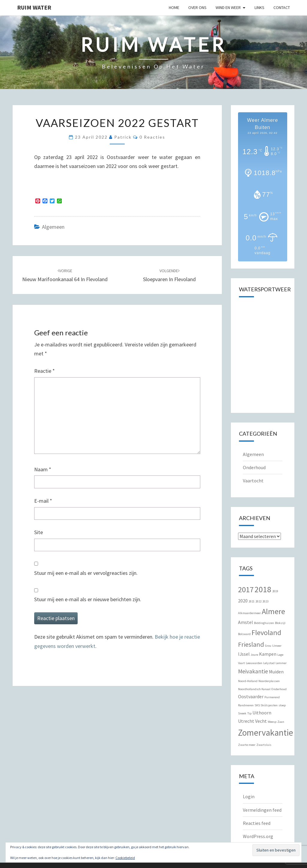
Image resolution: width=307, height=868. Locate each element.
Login (249, 796)
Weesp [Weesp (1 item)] (272, 722)
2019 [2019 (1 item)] (275, 591)
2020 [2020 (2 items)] (243, 601)
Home (174, 7)
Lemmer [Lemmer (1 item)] (281, 663)
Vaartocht (253, 481)
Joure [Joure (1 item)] (254, 655)
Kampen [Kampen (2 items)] (268, 654)
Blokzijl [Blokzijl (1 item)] (280, 623)
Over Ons (197, 7)
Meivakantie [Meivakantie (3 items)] (253, 671)
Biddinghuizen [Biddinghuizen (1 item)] (264, 623)
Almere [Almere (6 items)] (273, 611)
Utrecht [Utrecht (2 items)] (246, 721)
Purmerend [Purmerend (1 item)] (272, 697)
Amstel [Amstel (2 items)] (246, 622)
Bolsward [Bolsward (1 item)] (244, 634)
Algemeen (53, 227)
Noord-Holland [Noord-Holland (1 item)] (248, 681)
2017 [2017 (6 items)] (246, 589)
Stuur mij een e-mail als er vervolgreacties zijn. (86, 573)
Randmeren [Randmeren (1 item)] (246, 705)
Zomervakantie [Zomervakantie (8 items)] (266, 733)
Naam (43, 469)
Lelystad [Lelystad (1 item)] (269, 663)
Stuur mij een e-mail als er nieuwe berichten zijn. (88, 599)
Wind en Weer (228, 7)
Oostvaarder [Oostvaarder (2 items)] (251, 696)
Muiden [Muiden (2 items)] (276, 672)
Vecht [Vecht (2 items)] (261, 721)
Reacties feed (257, 823)
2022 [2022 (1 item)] (258, 601)
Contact (282, 7)
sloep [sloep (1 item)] (282, 705)
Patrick (123, 137)
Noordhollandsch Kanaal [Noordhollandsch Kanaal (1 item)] (254, 689)
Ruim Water (34, 7)
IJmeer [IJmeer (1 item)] (277, 646)
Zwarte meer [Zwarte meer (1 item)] (247, 745)
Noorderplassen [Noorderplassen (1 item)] (269, 681)
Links (259, 7)
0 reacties (152, 137)
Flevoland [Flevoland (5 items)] (266, 633)
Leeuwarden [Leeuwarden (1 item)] (254, 663)
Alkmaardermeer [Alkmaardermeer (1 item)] (249, 613)
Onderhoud (254, 467)
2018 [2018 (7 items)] (263, 589)
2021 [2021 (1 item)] (252, 601)
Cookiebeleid (125, 858)
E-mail (43, 501)
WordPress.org (258, 836)
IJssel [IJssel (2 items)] (244, 654)
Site (39, 532)
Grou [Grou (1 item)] (268, 646)
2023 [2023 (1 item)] (265, 601)
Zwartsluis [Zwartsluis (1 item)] (264, 745)
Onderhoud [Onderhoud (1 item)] (279, 689)
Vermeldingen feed (262, 810)
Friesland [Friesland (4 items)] (251, 644)
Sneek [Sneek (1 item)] (242, 713)
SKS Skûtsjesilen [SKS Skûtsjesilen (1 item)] (266, 705)
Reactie (45, 371)
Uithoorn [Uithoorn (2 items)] (262, 713)
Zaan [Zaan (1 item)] (281, 722)
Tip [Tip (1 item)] (249, 713)
